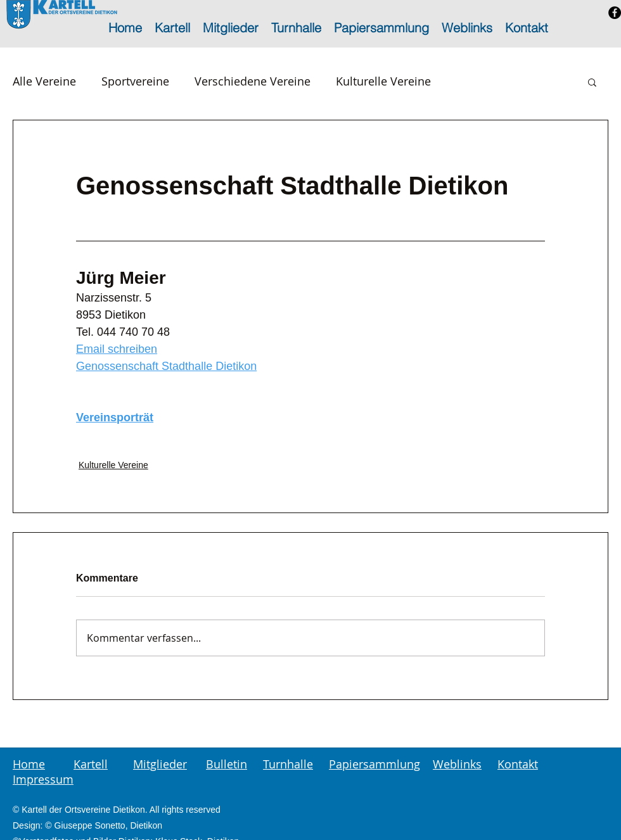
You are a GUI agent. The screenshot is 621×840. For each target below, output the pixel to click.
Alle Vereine (44, 81)
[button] (592, 82)
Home (29, 764)
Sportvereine (135, 81)
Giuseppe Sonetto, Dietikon (108, 825)
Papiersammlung (375, 764)
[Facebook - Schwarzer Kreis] (615, 13)
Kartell (91, 764)
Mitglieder (160, 764)
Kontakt (518, 764)
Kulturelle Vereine (383, 81)
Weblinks (457, 764)
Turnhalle (288, 764)
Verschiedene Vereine (253, 81)
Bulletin (227, 764)
